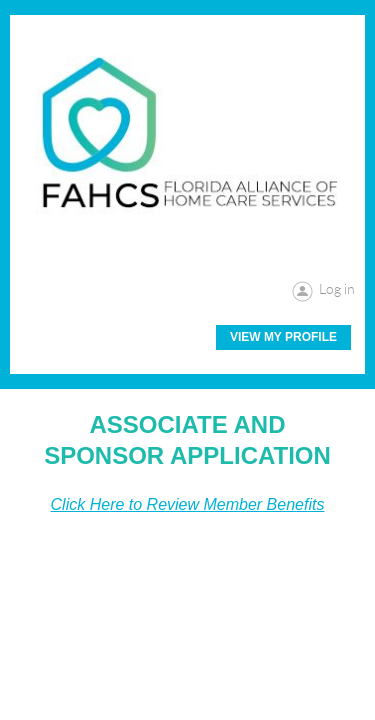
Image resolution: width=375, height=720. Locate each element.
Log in (337, 289)
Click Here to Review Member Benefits (188, 504)
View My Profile (283, 337)
